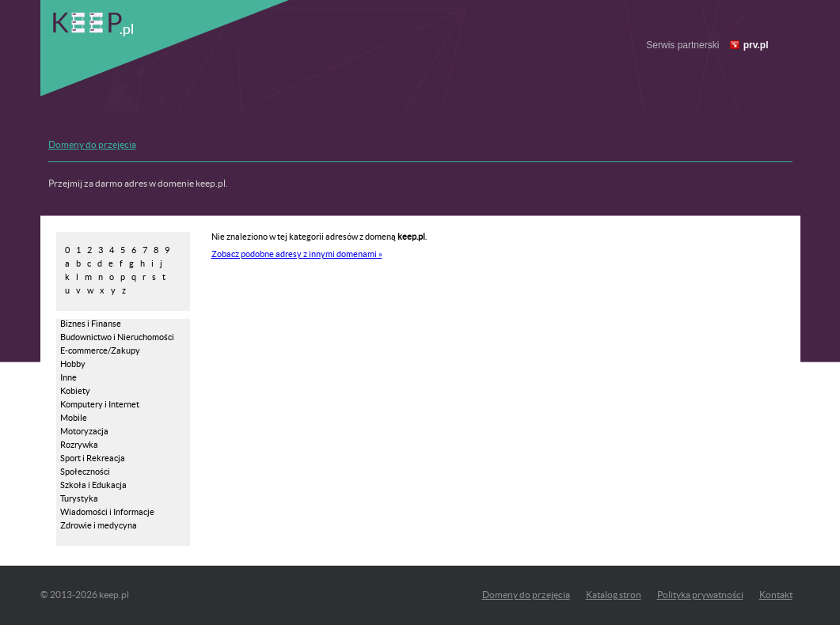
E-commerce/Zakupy (100, 350)
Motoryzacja (84, 431)
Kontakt (776, 595)
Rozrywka (79, 445)
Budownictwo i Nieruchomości (117, 337)
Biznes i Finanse (91, 324)
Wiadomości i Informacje (107, 512)
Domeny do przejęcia (92, 144)
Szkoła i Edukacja (93, 485)
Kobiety (75, 391)
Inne (68, 377)
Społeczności (85, 472)
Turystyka (79, 498)
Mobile (74, 418)
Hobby (73, 364)
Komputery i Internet (100, 404)
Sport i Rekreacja (93, 458)
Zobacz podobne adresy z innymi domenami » (297, 254)
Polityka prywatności (700, 595)
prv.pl (756, 45)
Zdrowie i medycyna (99, 525)
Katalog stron (614, 595)
